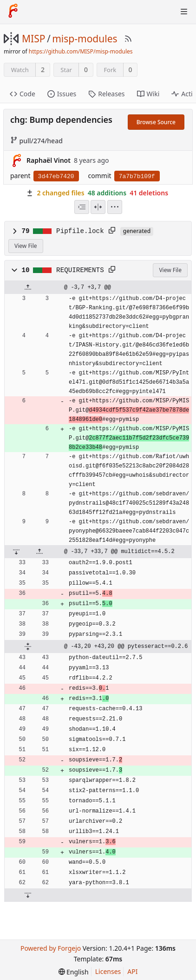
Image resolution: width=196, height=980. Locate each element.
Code (23, 94)
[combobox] (82, 207)
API (132, 971)
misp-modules (85, 39)
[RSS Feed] (128, 39)
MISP (33, 39)
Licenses (108, 971)
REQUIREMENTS (80, 270)
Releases (106, 94)
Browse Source (156, 122)
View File (26, 246)
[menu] (115, 207)
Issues (62, 94)
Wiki (148, 94)
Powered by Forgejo (51, 948)
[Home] (13, 12)
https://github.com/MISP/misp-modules (81, 51)
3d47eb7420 (56, 177)
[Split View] (98, 207)
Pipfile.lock (80, 231)
